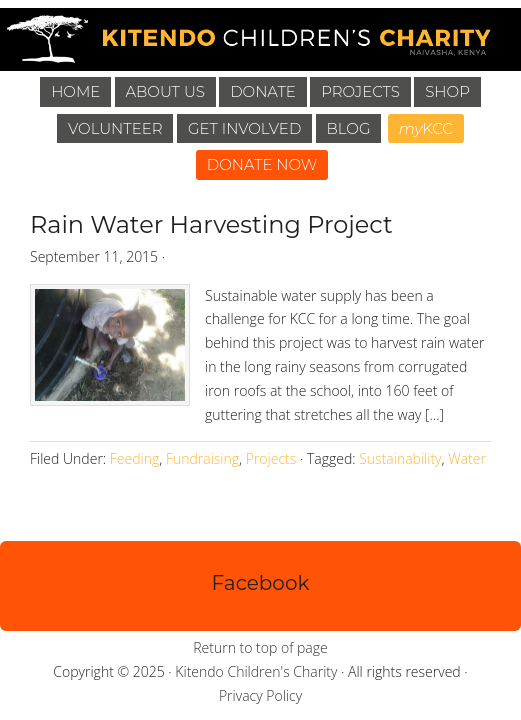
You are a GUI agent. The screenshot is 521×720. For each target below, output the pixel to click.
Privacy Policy (260, 695)
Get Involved (244, 128)
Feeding (134, 458)
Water (467, 458)
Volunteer (115, 128)
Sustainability (400, 458)
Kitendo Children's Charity (256, 671)
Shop (447, 91)
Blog (349, 128)
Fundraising (202, 458)
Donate (263, 91)
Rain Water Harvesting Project (211, 224)
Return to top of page (260, 647)
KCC (426, 128)
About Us (165, 91)
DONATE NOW (262, 164)
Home (75, 91)
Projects (360, 91)
